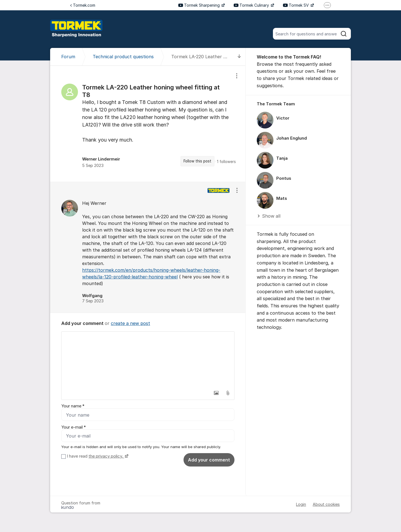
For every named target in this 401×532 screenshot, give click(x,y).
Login (301, 504)
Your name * (73, 406)
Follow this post (197, 161)
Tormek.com (83, 5)
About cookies (326, 504)
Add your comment (209, 460)
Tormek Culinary (252, 5)
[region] (148, 124)
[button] (216, 393)
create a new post (130, 323)
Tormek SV (296, 5)
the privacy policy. (106, 456)
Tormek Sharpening (200, 5)
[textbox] (148, 359)
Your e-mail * (74, 427)
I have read (97, 456)
